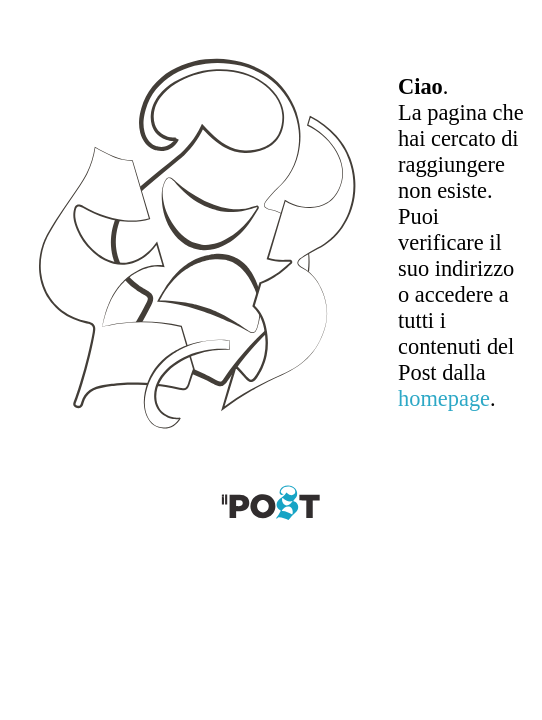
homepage (444, 398)
